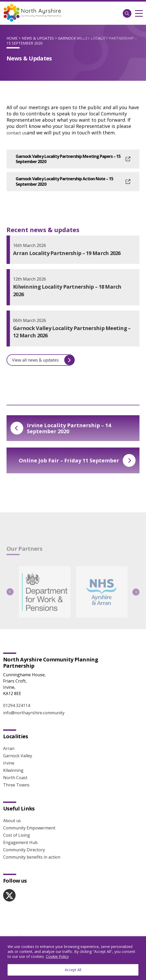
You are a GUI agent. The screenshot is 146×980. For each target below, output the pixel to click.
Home (12, 38)
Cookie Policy (57, 956)
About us (12, 821)
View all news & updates (43, 360)
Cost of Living (17, 835)
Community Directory (24, 850)
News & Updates (38, 38)
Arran (9, 748)
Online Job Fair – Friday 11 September (77, 460)
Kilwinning (13, 770)
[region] (73, 958)
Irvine (9, 763)
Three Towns (16, 785)
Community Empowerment (29, 828)
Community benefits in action (32, 857)
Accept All (73, 970)
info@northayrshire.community (34, 713)
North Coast (15, 778)
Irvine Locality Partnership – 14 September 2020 (61, 428)
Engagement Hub (20, 842)
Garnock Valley (18, 756)
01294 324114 (17, 705)
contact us (17, 133)
